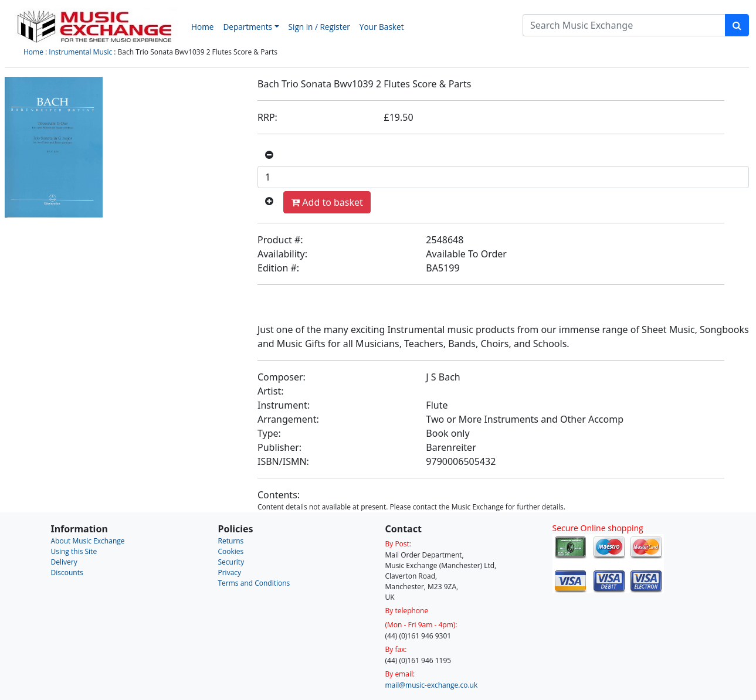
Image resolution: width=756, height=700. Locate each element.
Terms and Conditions (254, 583)
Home (202, 27)
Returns (231, 541)
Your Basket (382, 27)
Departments (248, 27)
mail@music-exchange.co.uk (432, 685)
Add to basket (327, 202)
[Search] (624, 25)
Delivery (64, 562)
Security (231, 562)
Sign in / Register (319, 27)
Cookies (231, 551)
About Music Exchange (88, 541)
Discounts (67, 572)
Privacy (230, 572)
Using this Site (74, 551)
